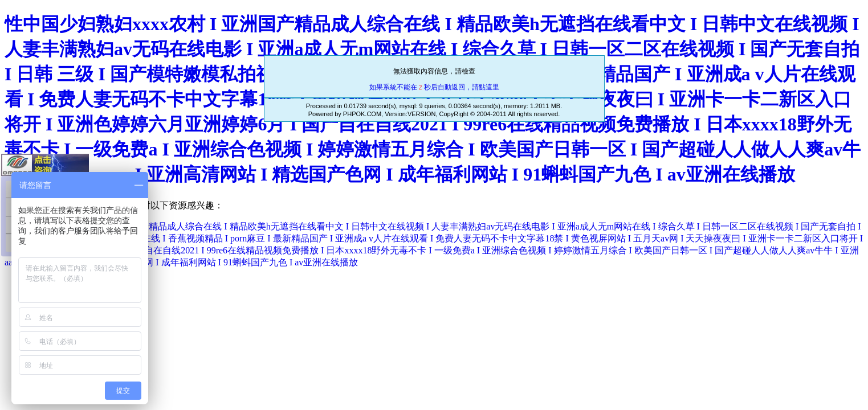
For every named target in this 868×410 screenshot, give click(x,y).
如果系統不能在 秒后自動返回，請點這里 (434, 87)
